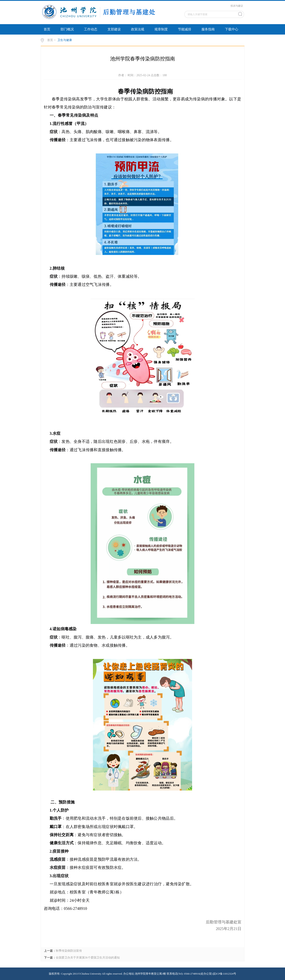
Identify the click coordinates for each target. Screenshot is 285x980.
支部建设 (114, 29)
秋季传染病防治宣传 (69, 951)
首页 (47, 29)
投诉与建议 (237, 6)
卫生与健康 (65, 40)
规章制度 (161, 29)
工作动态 (91, 29)
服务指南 (208, 29)
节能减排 (185, 29)
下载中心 (232, 29)
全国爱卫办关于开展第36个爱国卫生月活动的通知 (88, 958)
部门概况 (67, 29)
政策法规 (138, 29)
